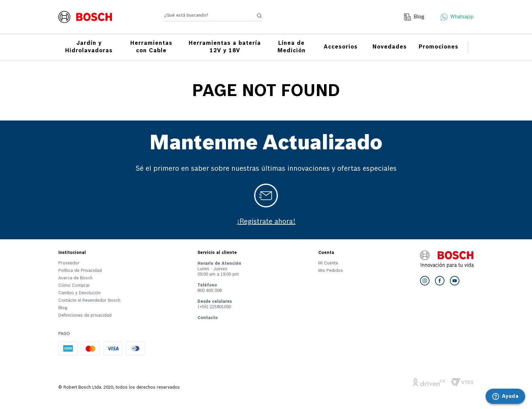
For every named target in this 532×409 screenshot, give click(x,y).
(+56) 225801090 (214, 307)
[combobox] (213, 21)
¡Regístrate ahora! (266, 222)
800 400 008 (210, 291)
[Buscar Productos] (259, 19)
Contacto (208, 318)
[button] (89, 317)
